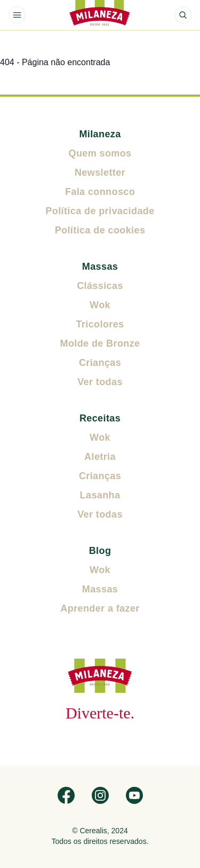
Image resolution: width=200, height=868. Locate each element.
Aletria (100, 457)
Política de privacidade (100, 211)
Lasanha (100, 495)
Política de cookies (100, 230)
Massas (100, 267)
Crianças (100, 363)
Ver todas (100, 382)
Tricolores (100, 324)
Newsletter (100, 173)
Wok (100, 305)
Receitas (100, 418)
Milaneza (100, 134)
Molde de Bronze (100, 343)
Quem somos (100, 153)
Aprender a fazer (100, 608)
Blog (100, 551)
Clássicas (100, 286)
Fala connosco (100, 192)
